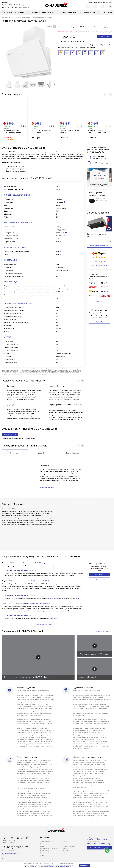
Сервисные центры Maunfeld (50, 848)
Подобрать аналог (104, 37)
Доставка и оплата (47, 842)
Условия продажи (68, 859)
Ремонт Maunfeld (46, 851)
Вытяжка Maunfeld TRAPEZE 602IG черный (36, 604)
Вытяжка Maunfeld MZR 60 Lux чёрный (35, 563)
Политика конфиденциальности (49, 859)
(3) (25, 126)
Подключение (45, 844)
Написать (99, 312)
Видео (65, 848)
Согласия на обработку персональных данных (57, 866)
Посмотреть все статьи (99, 246)
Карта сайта (90, 859)
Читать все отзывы (99, 263)
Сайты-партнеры (68, 853)
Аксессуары (89, 12)
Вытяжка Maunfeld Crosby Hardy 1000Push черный (38, 581)
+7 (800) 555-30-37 (10, 7)
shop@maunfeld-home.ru (97, 839)
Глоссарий (66, 844)
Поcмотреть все (99, 579)
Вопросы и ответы (69, 846)
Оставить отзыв (99, 259)
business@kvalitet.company (98, 844)
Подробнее (99, 291)
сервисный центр (52, 598)
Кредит (43, 846)
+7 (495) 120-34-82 (10, 5)
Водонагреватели (69, 12)
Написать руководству (99, 848)
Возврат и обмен (46, 853)
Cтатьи (65, 842)
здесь (77, 598)
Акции (90, 3)
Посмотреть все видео (102, 631)
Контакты (66, 851)
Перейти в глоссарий (47, 487)
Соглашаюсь (84, 865)
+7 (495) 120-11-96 (99, 305)
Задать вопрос (99, 574)
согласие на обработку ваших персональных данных (39, 865)
